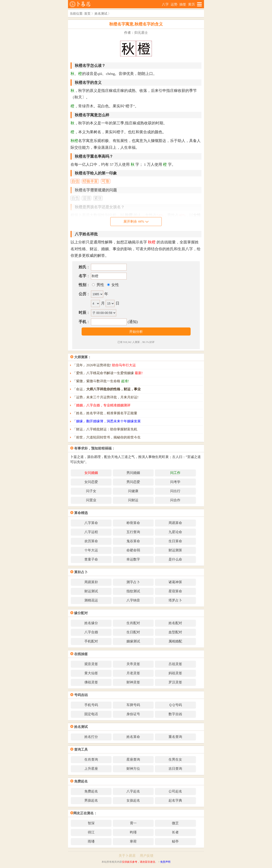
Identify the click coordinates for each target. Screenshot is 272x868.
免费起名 (91, 791)
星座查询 (133, 759)
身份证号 (133, 714)
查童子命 (91, 559)
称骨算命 (133, 523)
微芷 (175, 823)
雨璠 (91, 841)
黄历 (191, 4)
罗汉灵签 (175, 682)
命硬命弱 (133, 550)
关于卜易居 (127, 856)
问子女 (91, 491)
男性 (100, 285)
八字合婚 (91, 632)
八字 (165, 4)
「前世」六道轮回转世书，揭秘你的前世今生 (107, 437)
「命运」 (107, 389)
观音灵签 (91, 664)
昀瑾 (133, 832)
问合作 (175, 500)
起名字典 (175, 800)
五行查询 (133, 532)
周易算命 (175, 523)
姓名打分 (91, 737)
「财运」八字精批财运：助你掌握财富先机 (105, 429)
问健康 (133, 491)
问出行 (175, 491)
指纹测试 (133, 591)
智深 (91, 823)
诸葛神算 (175, 582)
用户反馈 (147, 856)
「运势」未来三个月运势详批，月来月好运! (106, 397)
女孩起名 (133, 800)
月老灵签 (133, 673)
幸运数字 (133, 559)
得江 (91, 832)
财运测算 (175, 550)
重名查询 (175, 737)
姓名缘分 (91, 623)
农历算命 (91, 541)
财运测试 (91, 591)
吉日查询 (175, 769)
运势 (174, 4)
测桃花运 (91, 600)
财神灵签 (133, 682)
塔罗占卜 (175, 600)
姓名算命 (133, 737)
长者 (175, 832)
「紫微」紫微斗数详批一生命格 (101, 381)
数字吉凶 (175, 714)
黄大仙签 (91, 673)
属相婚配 (175, 641)
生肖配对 (133, 623)
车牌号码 (133, 705)
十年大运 (91, 550)
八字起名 (133, 791)
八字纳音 (133, 600)
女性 (115, 285)
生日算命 (175, 541)
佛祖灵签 (91, 682)
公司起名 (175, 791)
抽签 (183, 4)
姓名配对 (175, 623)
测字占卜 (133, 582)
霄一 (133, 823)
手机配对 (91, 641)
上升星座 (91, 769)
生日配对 (133, 632)
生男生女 (175, 759)
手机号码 (91, 705)
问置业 (91, 500)
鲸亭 (175, 841)
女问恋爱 (91, 482)
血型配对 (175, 632)
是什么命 (175, 559)
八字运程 (91, 532)
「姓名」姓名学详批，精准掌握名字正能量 (105, 413)
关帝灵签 (133, 664)
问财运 (133, 500)
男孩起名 (91, 800)
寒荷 (133, 841)
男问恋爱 (133, 482)
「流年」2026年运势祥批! (104, 365)
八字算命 (91, 523)
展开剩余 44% (136, 221)
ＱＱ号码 (175, 705)
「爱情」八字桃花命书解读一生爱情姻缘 (108, 373)
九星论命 (175, 532)
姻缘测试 (133, 641)
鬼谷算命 (133, 541)
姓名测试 (101, 14)
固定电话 (91, 714)
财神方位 (133, 769)
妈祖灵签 (175, 673)
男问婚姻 (133, 473)
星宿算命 (175, 591)
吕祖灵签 (175, 664)
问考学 (175, 482)
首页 (87, 14)
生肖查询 (91, 759)
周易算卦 (91, 582)
